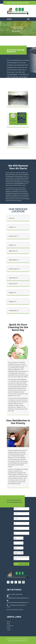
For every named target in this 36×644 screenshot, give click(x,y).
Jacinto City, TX (13, 284)
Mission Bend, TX (14, 260)
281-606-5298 (19, 594)
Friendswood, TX (14, 311)
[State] (24, 528)
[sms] (24, 558)
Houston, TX (12, 227)
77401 (8, 628)
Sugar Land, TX (13, 251)
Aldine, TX (12, 218)
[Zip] (24, 533)
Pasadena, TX (13, 302)
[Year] (19, 548)
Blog (8, 624)
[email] (18, 598)
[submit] (24, 564)
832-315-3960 (25, 3)
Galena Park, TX (13, 278)
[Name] (24, 509)
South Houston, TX (14, 269)
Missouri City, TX (13, 236)
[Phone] (24, 514)
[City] (24, 523)
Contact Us (10, 626)
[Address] (24, 519)
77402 (9, 630)
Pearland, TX (12, 293)
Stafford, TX (12, 245)
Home (9, 622)
